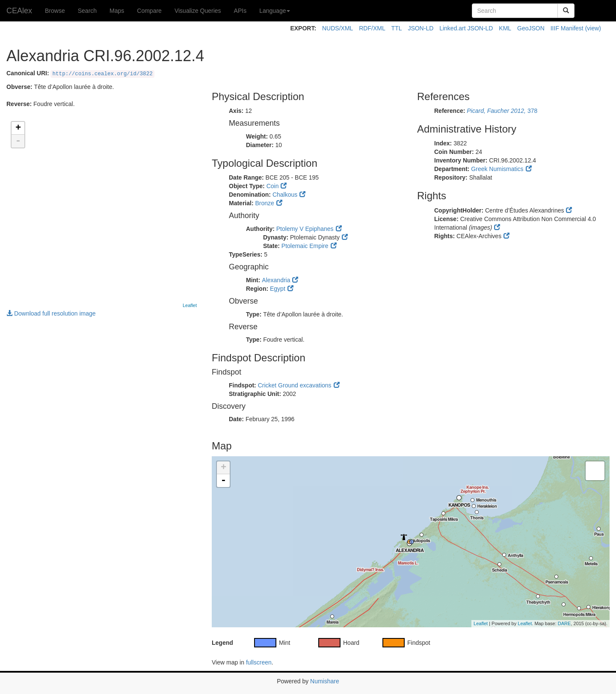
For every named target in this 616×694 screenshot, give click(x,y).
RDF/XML (372, 28)
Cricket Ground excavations (295, 385)
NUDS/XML (338, 28)
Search (87, 11)
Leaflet (190, 305)
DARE (564, 623)
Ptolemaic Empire (305, 246)
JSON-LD (421, 28)
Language (275, 11)
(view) (593, 28)
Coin (273, 186)
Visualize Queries (198, 11)
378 (502, 111)
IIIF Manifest (567, 28)
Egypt (278, 289)
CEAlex (19, 11)
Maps (117, 11)
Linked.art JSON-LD (466, 28)
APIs (240, 11)
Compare (149, 11)
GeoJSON (531, 28)
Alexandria (276, 280)
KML (505, 28)
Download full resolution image (51, 313)
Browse (55, 11)
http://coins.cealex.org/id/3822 (102, 74)
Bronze (264, 203)
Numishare (325, 681)
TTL (397, 28)
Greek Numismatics (497, 169)
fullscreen (259, 662)
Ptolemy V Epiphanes (305, 229)
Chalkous (285, 195)
